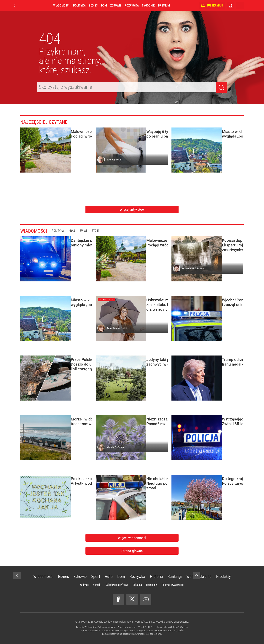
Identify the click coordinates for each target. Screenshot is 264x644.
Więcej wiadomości (132, 538)
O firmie (84, 585)
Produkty (223, 577)
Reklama (137, 585)
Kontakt (97, 585)
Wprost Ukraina (199, 577)
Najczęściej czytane (47, 122)
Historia (156, 577)
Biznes (93, 5)
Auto (109, 577)
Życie (99, 231)
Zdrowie (116, 5)
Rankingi (175, 577)
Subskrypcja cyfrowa (117, 585)
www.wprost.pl (138, 634)
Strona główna (132, 551)
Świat (87, 231)
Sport (96, 577)
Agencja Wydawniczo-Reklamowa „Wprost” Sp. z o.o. (124, 622)
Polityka (79, 5)
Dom (104, 5)
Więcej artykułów (132, 209)
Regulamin (152, 585)
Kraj (76, 231)
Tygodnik (148, 5)
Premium (164, 5)
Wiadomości (61, 5)
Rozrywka (132, 5)
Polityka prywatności (173, 585)
